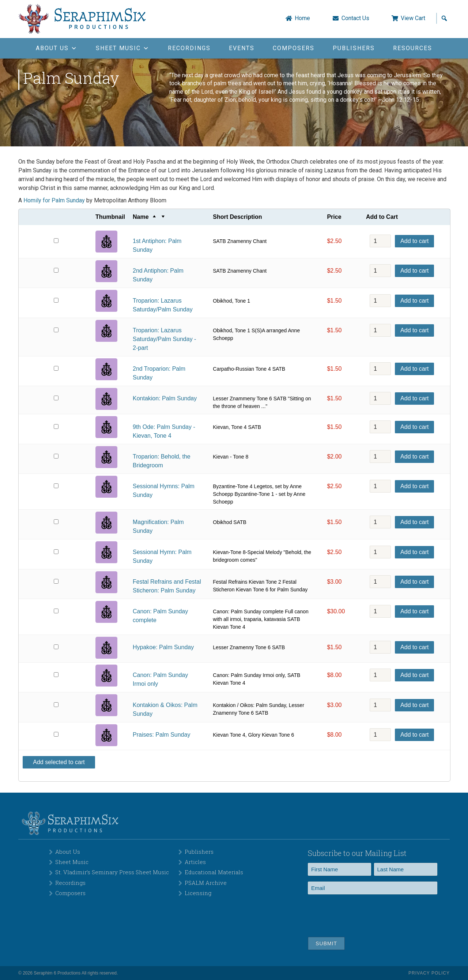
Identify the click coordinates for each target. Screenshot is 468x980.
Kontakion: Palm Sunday (165, 398)
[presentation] (363, 914)
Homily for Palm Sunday (54, 200)
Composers (294, 48)
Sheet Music (72, 862)
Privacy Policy (429, 973)
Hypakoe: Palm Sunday (163, 647)
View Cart (413, 18)
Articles (195, 862)
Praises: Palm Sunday (161, 735)
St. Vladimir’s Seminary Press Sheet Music (112, 872)
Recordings (189, 48)
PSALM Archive (206, 883)
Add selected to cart (59, 762)
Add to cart (414, 241)
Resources (413, 48)
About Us (68, 852)
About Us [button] (57, 48)
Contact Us (355, 18)
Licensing (198, 893)
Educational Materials (214, 872)
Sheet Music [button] (123, 48)
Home (302, 18)
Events (242, 48)
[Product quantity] (380, 241)
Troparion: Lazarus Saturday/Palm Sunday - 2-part (164, 339)
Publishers (354, 48)
